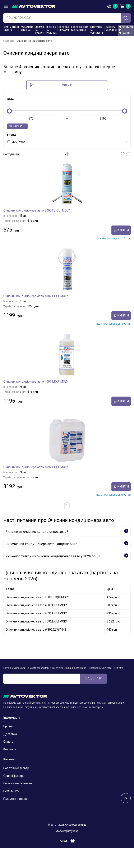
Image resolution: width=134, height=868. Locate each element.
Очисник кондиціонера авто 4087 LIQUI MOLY (36, 296)
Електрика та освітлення (97, 30)
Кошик (122, 6)
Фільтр (51, 85)
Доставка (10, 734)
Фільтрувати (17, 126)
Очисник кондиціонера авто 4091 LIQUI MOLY (36, 382)
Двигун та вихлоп (40, 30)
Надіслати (94, 678)
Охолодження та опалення (80, 29)
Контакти (10, 749)
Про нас (9, 726)
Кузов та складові (111, 29)
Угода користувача (67, 831)
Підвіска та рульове (52, 30)
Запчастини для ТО (12, 29)
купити (121, 230)
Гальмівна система (27, 29)
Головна (9, 41)
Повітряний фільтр (16, 768)
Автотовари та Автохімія (126, 30)
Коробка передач (64, 29)
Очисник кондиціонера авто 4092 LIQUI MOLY (36, 467)
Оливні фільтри (14, 776)
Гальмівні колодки (16, 799)
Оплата (8, 742)
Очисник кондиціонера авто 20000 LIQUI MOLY (37, 210)
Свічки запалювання (18, 783)
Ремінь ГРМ (11, 791)
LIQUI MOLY (67, 142)
